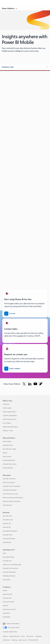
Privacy (23, 636)
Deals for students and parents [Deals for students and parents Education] (12, 501)
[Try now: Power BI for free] (10, 314)
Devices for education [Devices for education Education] (9, 482)
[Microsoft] (25, 2)
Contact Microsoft (14, 636)
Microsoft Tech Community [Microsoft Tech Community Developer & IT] (10, 568)
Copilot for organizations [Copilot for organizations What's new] (10, 415)
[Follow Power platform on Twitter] (24, 384)
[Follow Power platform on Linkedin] (30, 384)
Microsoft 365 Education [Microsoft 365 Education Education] (10, 490)
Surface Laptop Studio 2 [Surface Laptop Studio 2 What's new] (10, 412)
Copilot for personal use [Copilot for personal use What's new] (10, 419)
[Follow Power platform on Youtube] (35, 384)
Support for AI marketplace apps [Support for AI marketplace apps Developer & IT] (12, 564)
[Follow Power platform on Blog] (41, 384)
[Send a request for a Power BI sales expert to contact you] (12, 369)
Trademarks (38, 636)
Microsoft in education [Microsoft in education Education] (9, 479)
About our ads (22, 640)
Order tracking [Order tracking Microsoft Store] (7, 456)
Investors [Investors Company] (5, 606)
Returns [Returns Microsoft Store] (5, 453)
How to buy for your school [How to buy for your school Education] (10, 494)
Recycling (14, 640)
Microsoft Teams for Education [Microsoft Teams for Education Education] (11, 486)
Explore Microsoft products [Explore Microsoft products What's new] (10, 427)
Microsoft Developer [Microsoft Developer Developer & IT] (9, 557)
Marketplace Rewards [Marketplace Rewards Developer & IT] (9, 576)
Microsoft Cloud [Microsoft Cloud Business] (7, 516)
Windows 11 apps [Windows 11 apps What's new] (8, 431)
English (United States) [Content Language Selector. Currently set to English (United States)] (13, 624)
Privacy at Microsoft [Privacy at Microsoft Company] (8, 602)
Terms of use (30, 636)
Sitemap (5, 636)
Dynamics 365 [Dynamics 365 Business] (7, 523)
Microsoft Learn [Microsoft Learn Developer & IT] (7, 561)
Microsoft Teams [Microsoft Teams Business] (8, 535)
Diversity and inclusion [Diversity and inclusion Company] (9, 609)
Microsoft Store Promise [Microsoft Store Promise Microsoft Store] (10, 464)
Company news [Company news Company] (7, 598)
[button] (25, 67)
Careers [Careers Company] (5, 590)
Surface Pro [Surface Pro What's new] (6, 404)
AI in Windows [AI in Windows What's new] (7, 423)
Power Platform (8, 8)
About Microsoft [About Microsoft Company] (7, 594)
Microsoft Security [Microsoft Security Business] (8, 520)
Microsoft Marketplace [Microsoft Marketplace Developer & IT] (9, 572)
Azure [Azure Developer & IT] (4, 553)
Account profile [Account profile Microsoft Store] (7, 441)
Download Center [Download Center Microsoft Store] (8, 445)
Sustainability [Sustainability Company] (7, 617)
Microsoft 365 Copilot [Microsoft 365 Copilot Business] (9, 539)
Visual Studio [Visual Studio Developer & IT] (7, 580)
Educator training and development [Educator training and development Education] (13, 498)
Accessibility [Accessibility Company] (6, 613)
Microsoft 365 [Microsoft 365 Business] (7, 527)
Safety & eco (6, 640)
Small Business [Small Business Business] (7, 542)
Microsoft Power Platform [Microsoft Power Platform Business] (10, 531)
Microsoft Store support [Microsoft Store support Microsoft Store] (10, 449)
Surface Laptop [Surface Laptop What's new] (7, 408)
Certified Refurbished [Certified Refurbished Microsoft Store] (9, 460)
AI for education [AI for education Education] (7, 505)
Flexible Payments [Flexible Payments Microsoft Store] (8, 468)
